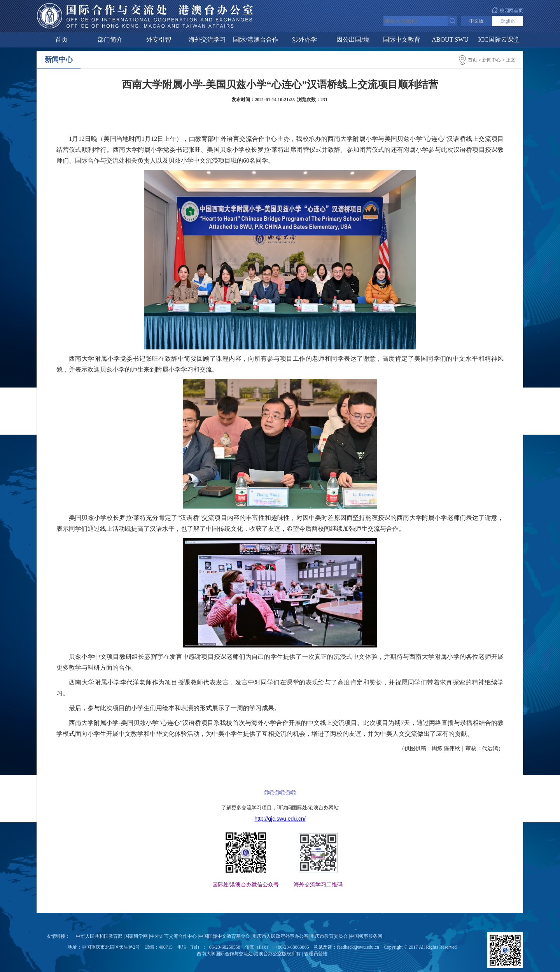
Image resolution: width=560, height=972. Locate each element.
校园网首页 (511, 11)
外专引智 (159, 39)
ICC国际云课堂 (499, 39)
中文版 (476, 21)
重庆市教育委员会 (329, 936)
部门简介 (110, 39)
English (508, 21)
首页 (61, 39)
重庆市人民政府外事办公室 (280, 936)
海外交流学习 (207, 39)
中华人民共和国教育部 (99, 936)
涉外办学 (304, 39)
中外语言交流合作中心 (173, 936)
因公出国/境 (353, 39)
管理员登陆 (316, 954)
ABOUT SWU (450, 39)
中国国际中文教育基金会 (224, 936)
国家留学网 (136, 936)
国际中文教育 (402, 39)
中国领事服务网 (366, 936)
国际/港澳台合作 (255, 39)
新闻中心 (492, 60)
